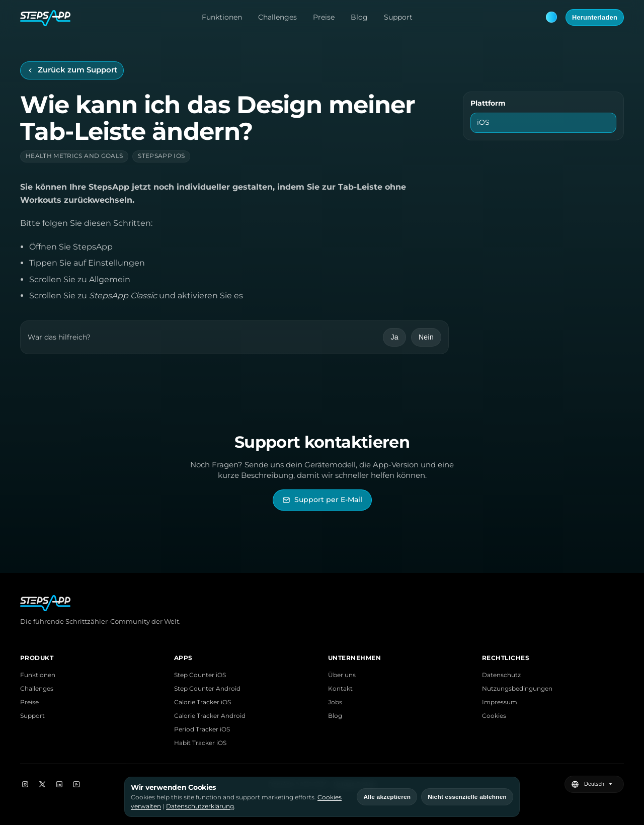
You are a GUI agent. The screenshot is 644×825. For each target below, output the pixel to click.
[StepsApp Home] (45, 17)
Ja (394, 337)
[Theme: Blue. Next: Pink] (551, 17)
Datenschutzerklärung (200, 806)
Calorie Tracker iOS (203, 702)
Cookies (494, 716)
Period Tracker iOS (202, 729)
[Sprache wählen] (600, 784)
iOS (483, 122)
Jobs (335, 702)
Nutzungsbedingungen (517, 688)
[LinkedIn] (59, 784)
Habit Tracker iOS (200, 743)
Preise (324, 17)
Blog (359, 17)
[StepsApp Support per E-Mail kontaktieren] (322, 500)
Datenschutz (501, 675)
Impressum (500, 702)
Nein (426, 337)
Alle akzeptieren (387, 797)
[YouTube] (76, 784)
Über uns (342, 675)
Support (398, 17)
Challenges (277, 17)
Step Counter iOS (200, 675)
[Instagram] (25, 784)
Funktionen (222, 17)
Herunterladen (595, 17)
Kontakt (340, 688)
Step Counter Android (207, 688)
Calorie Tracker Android (210, 716)
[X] (42, 784)
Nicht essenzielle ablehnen (467, 797)
